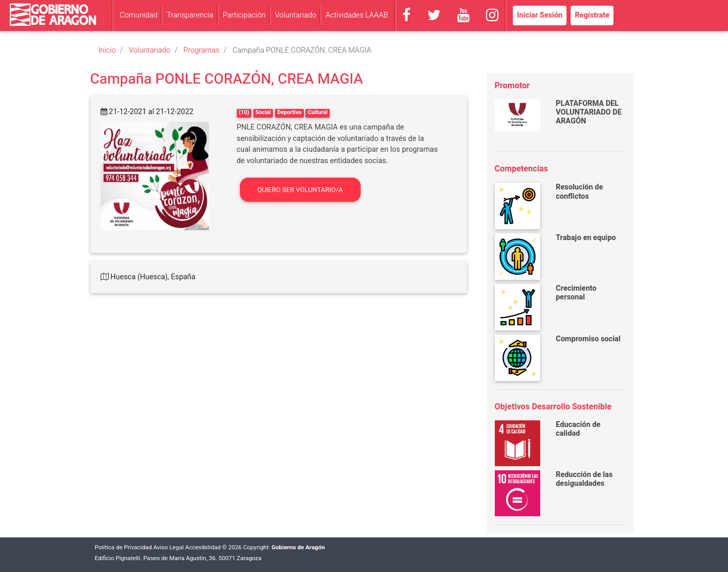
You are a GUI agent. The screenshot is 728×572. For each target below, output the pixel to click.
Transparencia (190, 15)
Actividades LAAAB (357, 15)
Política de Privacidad (124, 547)
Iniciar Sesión (540, 15)
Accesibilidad (203, 547)
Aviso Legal (168, 547)
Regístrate (592, 15)
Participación (244, 15)
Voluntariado (296, 15)
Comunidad (139, 15)
